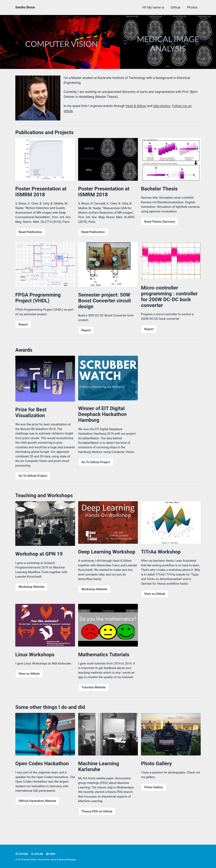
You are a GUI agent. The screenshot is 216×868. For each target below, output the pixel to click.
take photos (163, 106)
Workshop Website (32, 591)
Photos (192, 7)
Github (175, 7)
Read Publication (30, 233)
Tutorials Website (94, 693)
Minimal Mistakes (68, 860)
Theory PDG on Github (97, 818)
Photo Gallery (154, 793)
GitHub (22, 854)
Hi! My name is (153, 7)
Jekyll (53, 860)
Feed (51, 854)
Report (23, 326)
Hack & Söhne (137, 106)
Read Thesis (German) (160, 223)
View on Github (155, 598)
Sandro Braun (25, 7)
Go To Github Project (33, 479)
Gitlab (37, 854)
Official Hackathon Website (37, 807)
